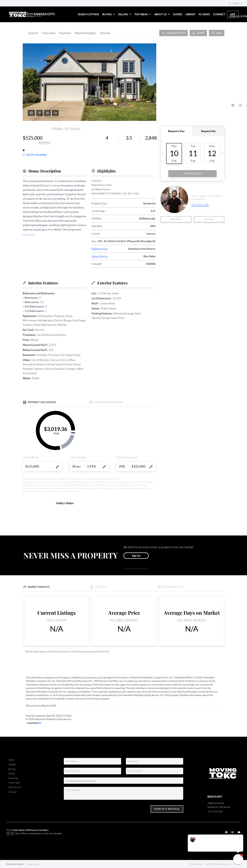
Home (11, 760)
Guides (178, 14)
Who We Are (15, 787)
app (233, 14)
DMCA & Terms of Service (218, 864)
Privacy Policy (196, 864)
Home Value (14, 783)
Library (190, 14)
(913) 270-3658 (215, 812)
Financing (13, 778)
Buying (109, 14)
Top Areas (143, 14)
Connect (219, 14)
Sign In (235, 3)
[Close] (240, 838)
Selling (125, 14)
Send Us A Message (167, 809)
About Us (162, 14)
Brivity (20, 864)
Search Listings (88, 14)
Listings (12, 764)
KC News (204, 14)
